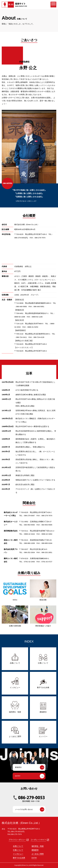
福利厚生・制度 (38, 846)
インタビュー (18, 854)
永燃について (18, 846)
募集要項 (35, 850)
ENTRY (34, 858)
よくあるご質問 (38, 854)
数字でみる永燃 (19, 858)
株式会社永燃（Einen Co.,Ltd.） (21, 823)
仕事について (18, 850)
